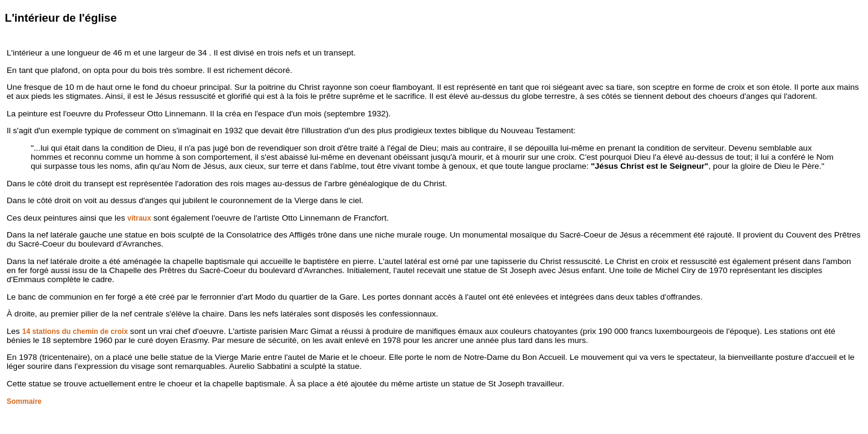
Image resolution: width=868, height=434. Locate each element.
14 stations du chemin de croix (75, 332)
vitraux (139, 218)
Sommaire (24, 401)
